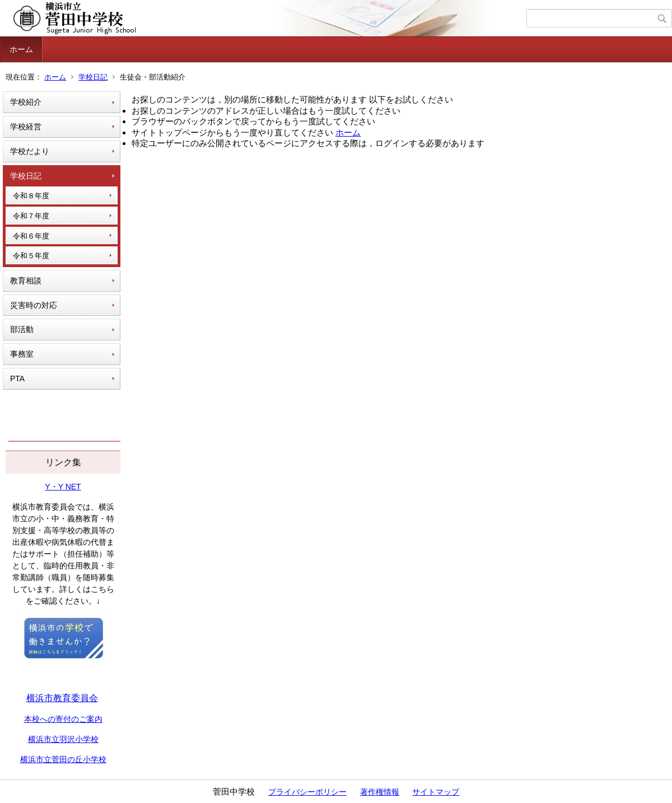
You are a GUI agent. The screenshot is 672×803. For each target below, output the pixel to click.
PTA (17, 379)
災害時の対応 (34, 305)
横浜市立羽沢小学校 (63, 739)
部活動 (22, 329)
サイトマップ (436, 792)
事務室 (22, 354)
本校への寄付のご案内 (63, 719)
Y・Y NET (63, 487)
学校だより (30, 151)
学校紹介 (26, 102)
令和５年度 (31, 256)
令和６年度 (31, 236)
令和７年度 (31, 216)
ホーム (21, 49)
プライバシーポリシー (307, 792)
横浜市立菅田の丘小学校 (63, 759)
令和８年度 (31, 196)
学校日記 (93, 77)
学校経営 (26, 127)
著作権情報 (380, 792)
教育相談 (26, 281)
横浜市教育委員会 (62, 698)
